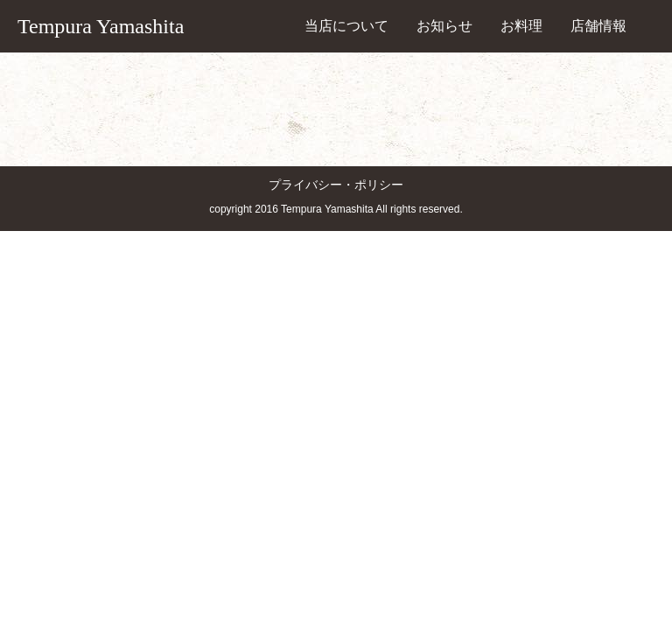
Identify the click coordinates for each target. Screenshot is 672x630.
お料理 (521, 26)
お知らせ (444, 26)
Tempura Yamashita (101, 26)
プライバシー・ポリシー (336, 185)
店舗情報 (598, 26)
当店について (346, 26)
